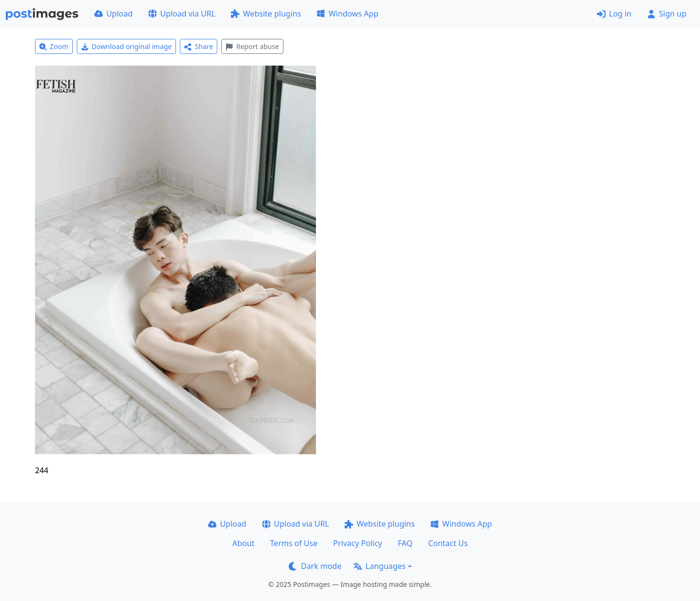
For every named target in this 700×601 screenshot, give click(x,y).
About (243, 543)
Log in (614, 14)
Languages (379, 566)
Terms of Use (294, 543)
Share (199, 46)
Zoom (54, 46)
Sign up (667, 14)
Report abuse (252, 46)
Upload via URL (182, 14)
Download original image (127, 46)
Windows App (347, 14)
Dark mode (315, 566)
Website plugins (266, 14)
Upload (114, 14)
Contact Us (448, 543)
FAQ (405, 543)
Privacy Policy (358, 543)
